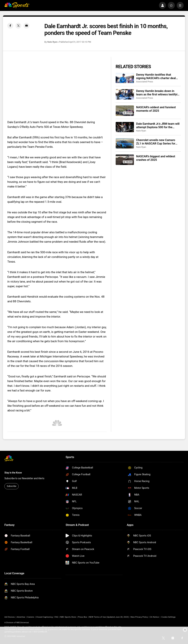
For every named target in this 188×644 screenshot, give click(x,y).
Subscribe (12, 486)
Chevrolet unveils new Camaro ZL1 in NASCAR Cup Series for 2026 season (156, 142)
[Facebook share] (10, 26)
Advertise (21, 617)
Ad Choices (9, 617)
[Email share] (26, 26)
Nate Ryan (52, 42)
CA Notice (154, 617)
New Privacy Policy (139, 617)
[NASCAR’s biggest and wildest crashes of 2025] (125, 160)
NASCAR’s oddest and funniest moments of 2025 (156, 109)
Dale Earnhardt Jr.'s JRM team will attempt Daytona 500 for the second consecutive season (158, 125)
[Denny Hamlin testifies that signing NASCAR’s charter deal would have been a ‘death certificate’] (125, 78)
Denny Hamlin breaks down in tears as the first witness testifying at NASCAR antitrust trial (158, 93)
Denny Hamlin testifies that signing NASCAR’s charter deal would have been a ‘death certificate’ (156, 76)
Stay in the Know (13, 473)
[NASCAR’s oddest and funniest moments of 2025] (125, 111)
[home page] (17, 5)
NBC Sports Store (68, 617)
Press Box (82, 617)
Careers (31, 617)
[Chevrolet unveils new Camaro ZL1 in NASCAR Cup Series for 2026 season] (125, 143)
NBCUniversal (23, 622)
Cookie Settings (169, 617)
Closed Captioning (44, 617)
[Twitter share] (18, 26)
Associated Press (145, 82)
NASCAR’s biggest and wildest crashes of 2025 (156, 158)
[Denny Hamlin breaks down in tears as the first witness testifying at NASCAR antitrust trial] (125, 94)
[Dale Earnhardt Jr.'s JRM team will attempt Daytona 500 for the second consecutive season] (125, 127)
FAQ (56, 617)
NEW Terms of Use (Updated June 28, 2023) (109, 617)
